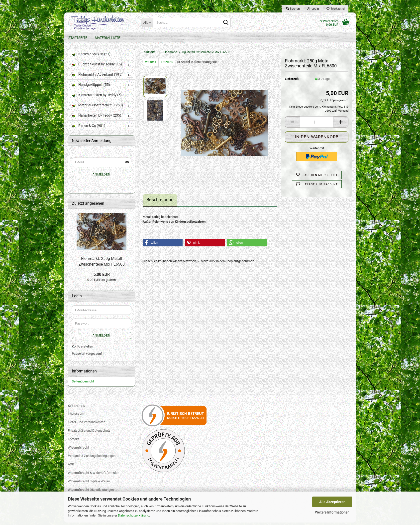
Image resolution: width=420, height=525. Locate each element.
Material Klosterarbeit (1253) (97, 108)
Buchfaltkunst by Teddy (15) (97, 67)
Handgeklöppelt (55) (91, 87)
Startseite (78, 38)
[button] (292, 125)
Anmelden (102, 177)
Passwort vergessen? (87, 356)
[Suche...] (147, 22)
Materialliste (107, 38)
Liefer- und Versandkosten (87, 425)
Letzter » (167, 65)
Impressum (76, 416)
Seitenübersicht (83, 384)
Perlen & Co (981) (89, 128)
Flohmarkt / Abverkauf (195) (97, 77)
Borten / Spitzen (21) (91, 56)
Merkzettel (336, 9)
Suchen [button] (293, 9)
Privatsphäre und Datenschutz (89, 433)
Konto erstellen (82, 349)
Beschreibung (160, 202)
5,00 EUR (102, 277)
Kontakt (73, 441)
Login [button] (313, 9)
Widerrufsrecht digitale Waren (89, 484)
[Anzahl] (317, 125)
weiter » (151, 65)
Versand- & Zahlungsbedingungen (92, 458)
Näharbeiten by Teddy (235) (97, 118)
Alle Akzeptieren (332, 502)
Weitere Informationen (332, 512)
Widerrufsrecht (78, 450)
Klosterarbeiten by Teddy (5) (97, 97)
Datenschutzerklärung (134, 515)
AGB (71, 467)
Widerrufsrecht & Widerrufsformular (93, 475)
